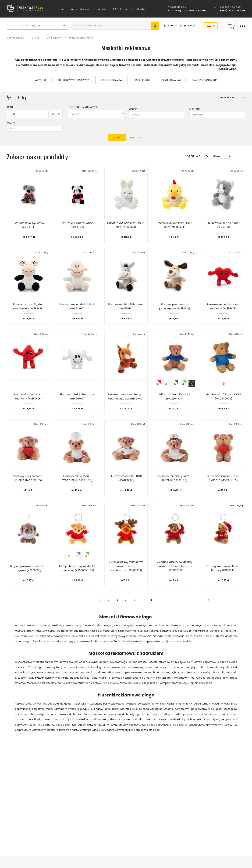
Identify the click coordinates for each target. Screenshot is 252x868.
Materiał (195, 109)
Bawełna (215, 115)
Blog (97, 9)
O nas (71, 9)
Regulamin (127, 9)
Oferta (141, 9)
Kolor (133, 109)
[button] (232, 98)
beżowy (154, 115)
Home (61, 9)
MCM (33, 129)
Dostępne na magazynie (83, 107)
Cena (10, 107)
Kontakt (107, 9)
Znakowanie (84, 9)
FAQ (116, 9)
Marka (11, 123)
